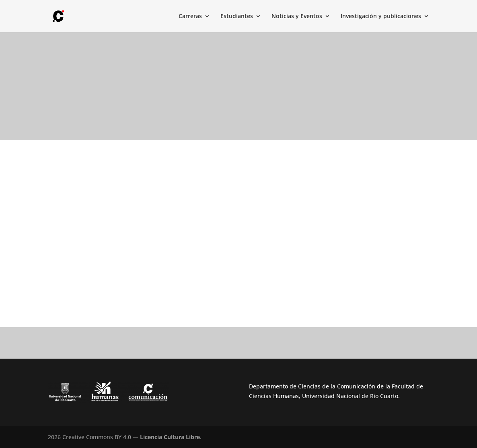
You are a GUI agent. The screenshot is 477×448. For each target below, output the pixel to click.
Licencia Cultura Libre (170, 437)
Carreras (190, 17)
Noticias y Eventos (297, 17)
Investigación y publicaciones (381, 17)
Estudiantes (237, 17)
